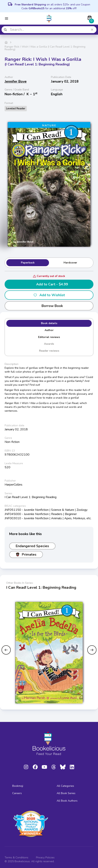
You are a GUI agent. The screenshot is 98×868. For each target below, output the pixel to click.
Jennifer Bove (16, 81)
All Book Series (66, 793)
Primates (26, 554)
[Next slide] (92, 650)
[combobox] (49, 30)
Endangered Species (32, 546)
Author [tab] (49, 330)
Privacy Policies (45, 858)
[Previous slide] (6, 650)
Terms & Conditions (16, 858)
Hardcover (70, 263)
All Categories (65, 786)
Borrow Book (49, 306)
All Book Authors (67, 801)
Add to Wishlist (49, 295)
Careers (17, 793)
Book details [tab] (49, 323)
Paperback (28, 263)
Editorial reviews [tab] (49, 337)
